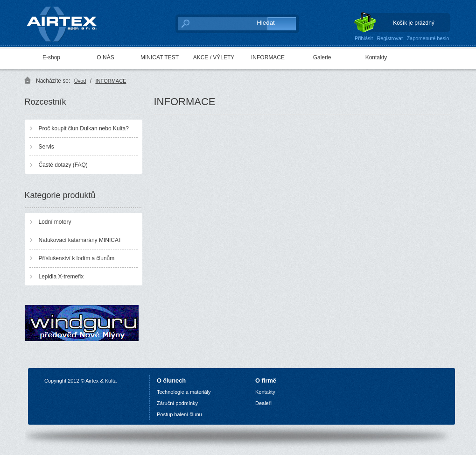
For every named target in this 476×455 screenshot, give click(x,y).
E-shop (51, 57)
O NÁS (105, 57)
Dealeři (263, 403)
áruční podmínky (179, 403)
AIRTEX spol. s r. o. (68, 22)
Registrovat (390, 38)
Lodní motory (55, 222)
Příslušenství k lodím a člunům (77, 258)
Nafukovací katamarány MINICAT (80, 240)
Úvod (80, 81)
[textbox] (213, 23)
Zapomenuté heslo (428, 38)
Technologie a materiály (184, 392)
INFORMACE (268, 57)
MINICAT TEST (160, 57)
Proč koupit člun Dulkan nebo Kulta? (84, 128)
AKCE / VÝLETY (214, 57)
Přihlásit (364, 38)
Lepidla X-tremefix (61, 277)
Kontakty (376, 57)
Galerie (322, 57)
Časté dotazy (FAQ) (63, 165)
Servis (46, 147)
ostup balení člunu (181, 414)
